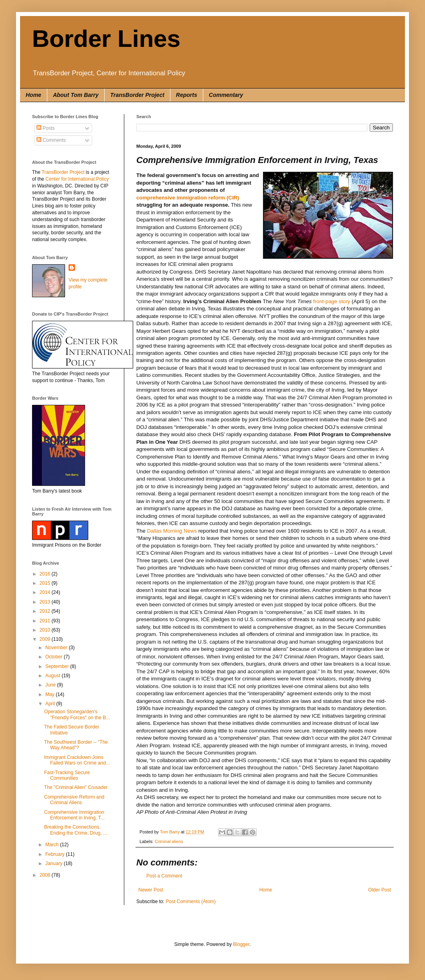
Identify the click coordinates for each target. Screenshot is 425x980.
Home (33, 95)
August (54, 676)
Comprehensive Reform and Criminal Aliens (74, 800)
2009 (46, 639)
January (55, 863)
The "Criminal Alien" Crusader (76, 787)
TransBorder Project (137, 95)
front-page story (332, 301)
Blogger (241, 944)
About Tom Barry (76, 95)
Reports (187, 95)
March (53, 845)
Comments (51, 140)
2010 (46, 630)
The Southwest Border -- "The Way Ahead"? (76, 745)
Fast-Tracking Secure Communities (67, 775)
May (51, 694)
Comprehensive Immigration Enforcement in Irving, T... (74, 815)
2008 (46, 875)
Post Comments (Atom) (191, 902)
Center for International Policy (77, 179)
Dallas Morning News (172, 531)
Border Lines (106, 39)
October (55, 657)
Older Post (379, 890)
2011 (46, 621)
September (58, 666)
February (56, 854)
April (51, 704)
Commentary (226, 95)
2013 (46, 602)
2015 (46, 583)
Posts (46, 128)
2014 (46, 592)
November (57, 648)
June (51, 685)
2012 (46, 611)
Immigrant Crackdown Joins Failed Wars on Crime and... (77, 760)
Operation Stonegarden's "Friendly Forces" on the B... (77, 714)
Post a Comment (164, 876)
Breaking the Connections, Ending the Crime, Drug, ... (76, 830)
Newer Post (151, 890)
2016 (46, 574)
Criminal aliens (169, 841)
